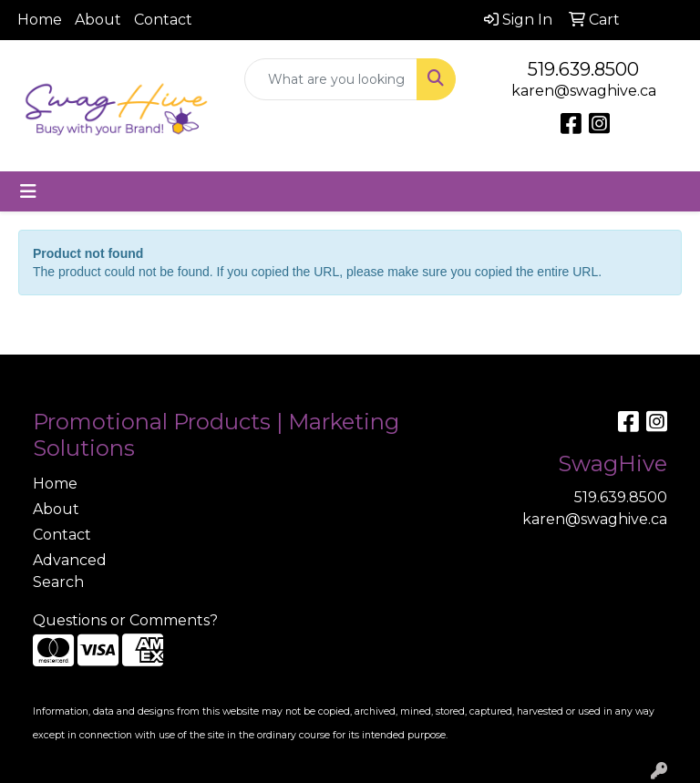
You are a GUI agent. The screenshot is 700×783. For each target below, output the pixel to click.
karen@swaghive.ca (584, 91)
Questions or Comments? (125, 620)
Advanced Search (70, 571)
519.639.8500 (583, 69)
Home (40, 20)
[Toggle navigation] (28, 191)
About (98, 20)
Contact (163, 20)
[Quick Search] (331, 79)
